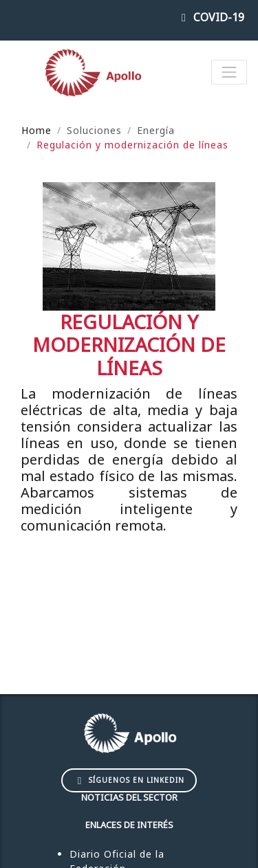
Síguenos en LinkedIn (129, 780)
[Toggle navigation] (229, 72)
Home (36, 130)
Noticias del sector (129, 797)
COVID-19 (211, 17)
